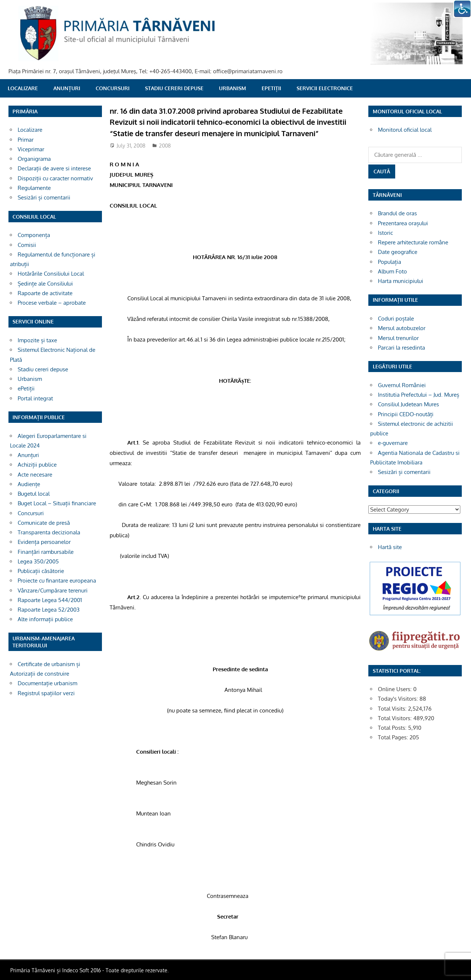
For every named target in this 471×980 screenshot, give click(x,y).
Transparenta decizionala (49, 532)
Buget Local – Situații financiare (57, 503)
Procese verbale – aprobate (52, 303)
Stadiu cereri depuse (174, 88)
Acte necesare (35, 475)
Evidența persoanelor (44, 542)
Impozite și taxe (37, 340)
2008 (165, 146)
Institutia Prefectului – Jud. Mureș (419, 395)
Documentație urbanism (47, 683)
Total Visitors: (396, 718)
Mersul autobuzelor (402, 328)
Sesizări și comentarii (44, 197)
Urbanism (233, 88)
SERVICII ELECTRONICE (325, 88)
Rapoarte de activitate (45, 293)
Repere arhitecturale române (413, 242)
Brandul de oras (397, 213)
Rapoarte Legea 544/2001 (50, 600)
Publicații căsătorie (41, 571)
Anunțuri (67, 88)
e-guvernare (393, 443)
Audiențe (29, 484)
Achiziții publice (37, 465)
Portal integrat (35, 398)
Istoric (385, 233)
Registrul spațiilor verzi (46, 693)
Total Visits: (393, 709)
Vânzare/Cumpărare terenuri (53, 590)
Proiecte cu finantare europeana (57, 581)
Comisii (27, 245)
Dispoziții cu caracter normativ (55, 178)
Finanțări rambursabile (46, 552)
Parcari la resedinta (401, 348)
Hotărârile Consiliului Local (51, 274)
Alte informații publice (45, 619)
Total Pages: (394, 737)
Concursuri (113, 88)
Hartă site (390, 547)
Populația (389, 262)
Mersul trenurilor (398, 338)
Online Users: (396, 689)
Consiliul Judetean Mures (408, 404)
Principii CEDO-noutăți (406, 414)
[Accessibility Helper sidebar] (462, 9)
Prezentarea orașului (403, 223)
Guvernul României (402, 385)
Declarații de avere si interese (54, 168)
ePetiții (271, 88)
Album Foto (392, 271)
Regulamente (34, 188)
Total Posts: (393, 728)
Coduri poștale (396, 319)
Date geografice (398, 252)
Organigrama (34, 159)
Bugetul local (34, 494)
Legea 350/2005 (38, 561)
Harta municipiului (401, 281)
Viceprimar (31, 149)
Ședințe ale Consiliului (45, 284)
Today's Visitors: (399, 699)
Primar (26, 140)
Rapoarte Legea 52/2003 (49, 610)
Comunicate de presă (44, 523)
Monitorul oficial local (405, 130)
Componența (34, 235)
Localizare (23, 88)
